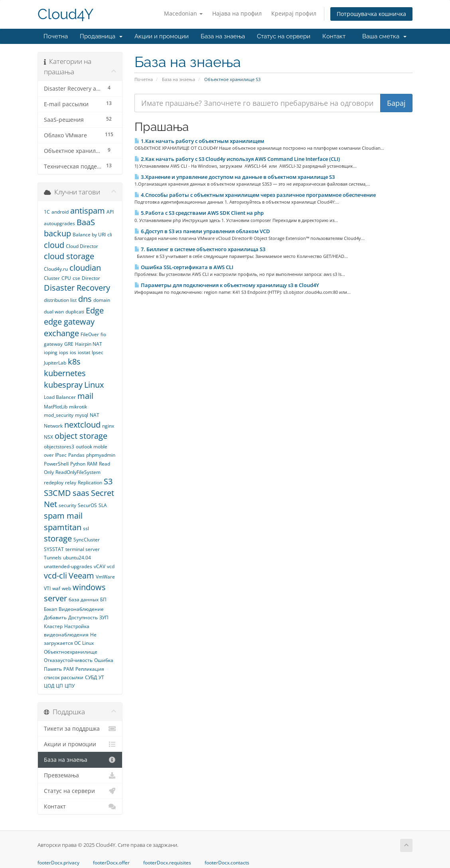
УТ (101, 677)
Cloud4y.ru (56, 269)
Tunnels (53, 558)
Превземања (80, 775)
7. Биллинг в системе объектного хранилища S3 (200, 249)
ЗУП (104, 617)
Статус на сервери (284, 36)
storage (58, 538)
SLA (103, 505)
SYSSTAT (54, 549)
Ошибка (104, 660)
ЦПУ (70, 686)
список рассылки (64, 677)
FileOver (90, 334)
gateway (53, 344)
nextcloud (82, 425)
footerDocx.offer (111, 863)
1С (47, 212)
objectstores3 (59, 447)
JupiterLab (55, 363)
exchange (61, 333)
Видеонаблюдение (81, 609)
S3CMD (57, 493)
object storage (81, 436)
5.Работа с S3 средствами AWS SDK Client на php (199, 213)
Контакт (334, 36)
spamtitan (63, 527)
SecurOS (87, 505)
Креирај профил (294, 13)
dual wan (54, 312)
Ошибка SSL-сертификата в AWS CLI (184, 267)
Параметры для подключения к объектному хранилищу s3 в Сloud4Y (227, 285)
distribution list (60, 300)
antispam (88, 211)
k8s (74, 362)
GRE (69, 344)
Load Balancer (60, 397)
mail (85, 396)
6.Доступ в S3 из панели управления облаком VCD (202, 231)
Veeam (81, 576)
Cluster (52, 278)
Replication (90, 483)
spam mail (63, 516)
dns (85, 299)
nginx (108, 426)
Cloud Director (82, 246)
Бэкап (50, 609)
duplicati (75, 312)
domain (102, 300)
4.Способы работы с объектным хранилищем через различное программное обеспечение (255, 195)
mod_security (59, 415)
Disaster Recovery (77, 288)
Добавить (55, 617)
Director (91, 278)
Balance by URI (89, 235)
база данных (84, 599)
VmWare (105, 577)
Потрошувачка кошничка (371, 14)
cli (110, 235)
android (60, 212)
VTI (47, 588)
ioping (51, 352)
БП (103, 599)
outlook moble (92, 447)
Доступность (83, 617)
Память (53, 669)
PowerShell (56, 464)
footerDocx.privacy (58, 863)
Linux (94, 385)
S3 (108, 481)
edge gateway (69, 322)
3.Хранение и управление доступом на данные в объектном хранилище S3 (235, 177)
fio (103, 334)
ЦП (59, 686)
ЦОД (49, 686)
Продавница (101, 36)
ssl (86, 528)
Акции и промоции (162, 36)
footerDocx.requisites (167, 863)
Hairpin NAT (89, 344)
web (66, 588)
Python (78, 464)
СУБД (91, 677)
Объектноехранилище (71, 652)
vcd (111, 566)
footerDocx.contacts (227, 863)
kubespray (63, 385)
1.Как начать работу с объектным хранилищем (199, 141)
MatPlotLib (56, 407)
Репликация (90, 669)
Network (53, 426)
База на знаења (223, 36)
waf (56, 588)
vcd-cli (55, 576)
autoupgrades (59, 223)
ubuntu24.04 (77, 558)
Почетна (56, 36)
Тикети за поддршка (80, 729)
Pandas (76, 455)
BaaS (86, 222)
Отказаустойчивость (68, 660)
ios (73, 352)
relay (71, 483)
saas (81, 493)
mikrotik (78, 407)
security (67, 505)
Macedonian (183, 13)
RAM (92, 464)
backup (57, 233)
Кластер (53, 626)
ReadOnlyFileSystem (78, 472)
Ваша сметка (384, 36)
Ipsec (98, 352)
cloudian (85, 268)
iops (64, 352)
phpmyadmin (101, 455)
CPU (66, 278)
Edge (95, 310)
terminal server (83, 549)
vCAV (100, 566)
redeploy (54, 483)
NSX (48, 437)
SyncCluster (87, 540)
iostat (84, 352)
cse (76, 278)
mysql (82, 415)
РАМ (69, 669)
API (110, 212)
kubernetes (65, 373)
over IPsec (55, 455)
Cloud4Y (65, 14)
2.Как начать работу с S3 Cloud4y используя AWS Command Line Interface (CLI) (237, 159)
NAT (95, 415)
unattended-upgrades (68, 566)
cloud (54, 245)
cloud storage (69, 256)
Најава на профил (237, 13)
